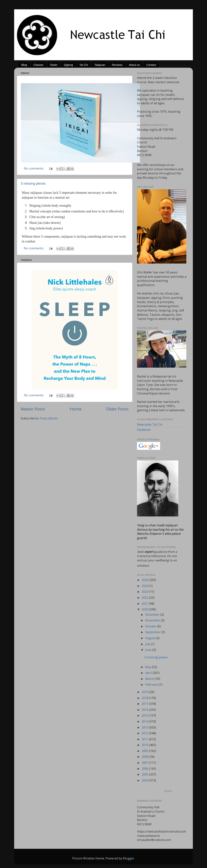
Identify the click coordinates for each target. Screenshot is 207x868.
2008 (145, 757)
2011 (145, 739)
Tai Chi (84, 65)
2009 (145, 751)
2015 (145, 715)
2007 (145, 763)
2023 (145, 592)
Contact (151, 65)
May (149, 667)
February (152, 684)
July (148, 644)
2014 (145, 721)
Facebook (144, 430)
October (151, 626)
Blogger (129, 858)
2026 (145, 580)
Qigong (68, 65)
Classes (38, 65)
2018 (145, 698)
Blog (24, 65)
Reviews (117, 65)
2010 (145, 745)
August (151, 638)
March (150, 679)
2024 (145, 586)
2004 (145, 780)
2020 (145, 609)
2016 (145, 710)
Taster (54, 65)
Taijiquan (100, 65)
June (149, 650)
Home (76, 409)
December (153, 615)
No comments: (34, 168)
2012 (145, 733)
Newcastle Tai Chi (150, 424)
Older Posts (117, 409)
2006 (145, 769)
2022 (145, 598)
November (153, 620)
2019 (145, 692)
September (153, 632)
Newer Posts (33, 409)
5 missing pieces (33, 184)
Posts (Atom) (49, 418)
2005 (145, 774)
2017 (145, 704)
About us (134, 65)
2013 (145, 727)
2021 (145, 604)
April (149, 673)
